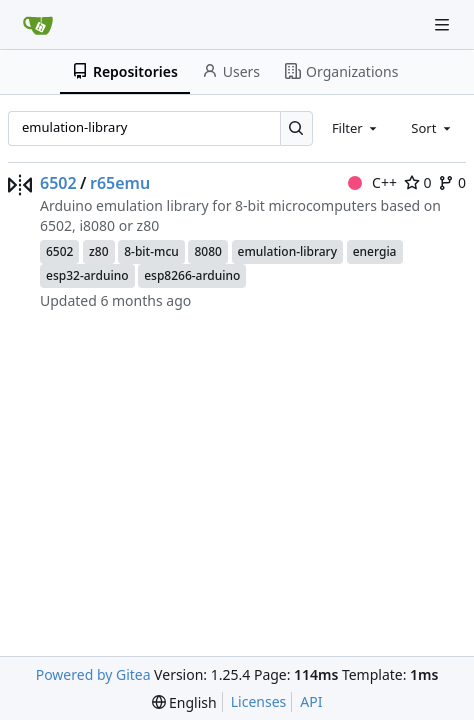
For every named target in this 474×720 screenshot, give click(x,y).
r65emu (120, 183)
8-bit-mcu (151, 251)
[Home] (38, 25)
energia (375, 251)
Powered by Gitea (93, 674)
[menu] (184, 702)
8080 (207, 251)
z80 (98, 251)
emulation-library (287, 251)
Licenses (259, 701)
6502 (58, 183)
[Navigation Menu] (444, 24)
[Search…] (296, 128)
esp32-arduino (87, 275)
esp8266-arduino (192, 275)
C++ (372, 182)
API (311, 701)
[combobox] (356, 128)
